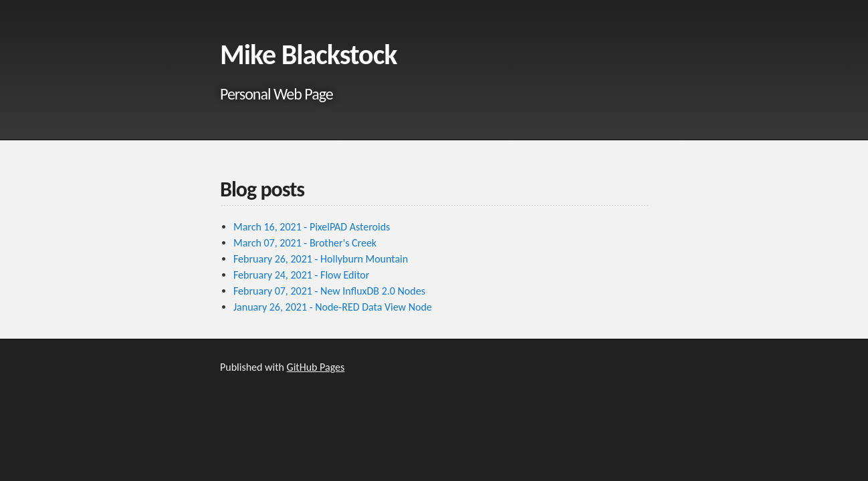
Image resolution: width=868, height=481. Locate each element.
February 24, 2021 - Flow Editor (301, 275)
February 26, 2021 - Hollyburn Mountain (321, 259)
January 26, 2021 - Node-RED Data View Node (333, 307)
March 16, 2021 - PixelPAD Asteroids (312, 227)
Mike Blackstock (308, 54)
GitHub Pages (316, 367)
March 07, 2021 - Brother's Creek (305, 243)
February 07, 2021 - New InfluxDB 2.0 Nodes (329, 291)
